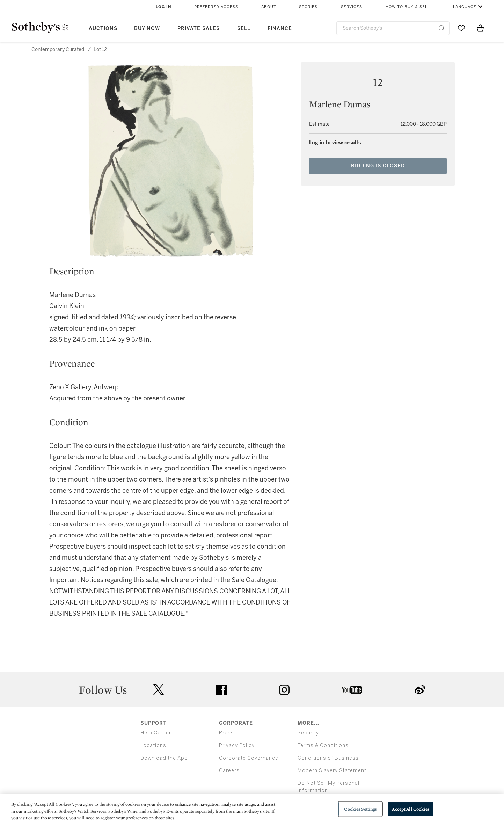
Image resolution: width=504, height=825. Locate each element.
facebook (221, 690)
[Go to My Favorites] (461, 28)
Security (308, 733)
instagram (284, 690)
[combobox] (393, 28)
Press (227, 733)
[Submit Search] (441, 28)
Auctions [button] (103, 28)
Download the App (164, 758)
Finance (280, 28)
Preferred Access (216, 7)
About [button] (269, 7)
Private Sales (199, 28)
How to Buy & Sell (408, 7)
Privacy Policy (237, 746)
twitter (159, 690)
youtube (352, 690)
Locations (153, 746)
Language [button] (465, 7)
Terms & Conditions (323, 746)
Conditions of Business (328, 758)
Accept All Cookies (410, 809)
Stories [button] (308, 7)
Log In (164, 7)
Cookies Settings (360, 809)
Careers (229, 771)
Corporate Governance (249, 758)
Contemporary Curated (58, 49)
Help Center (156, 733)
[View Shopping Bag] (480, 28)
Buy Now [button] (147, 28)
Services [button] (352, 7)
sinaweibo (420, 690)
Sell (244, 28)
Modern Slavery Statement (332, 771)
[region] (252, 809)
